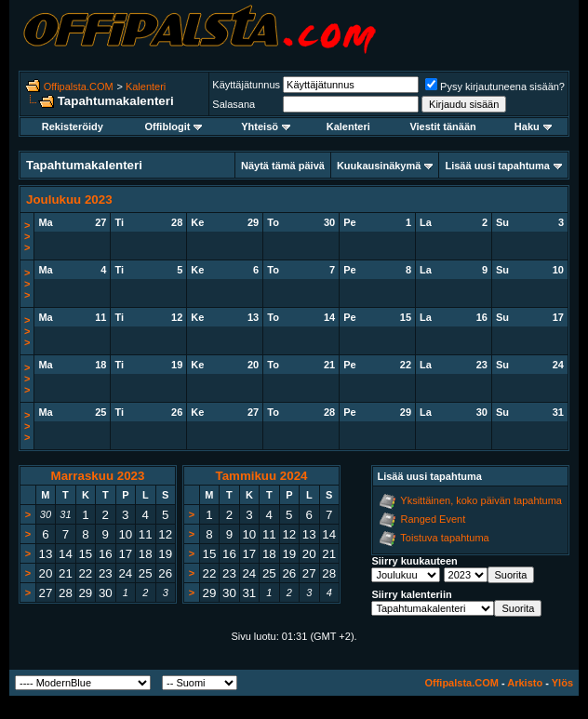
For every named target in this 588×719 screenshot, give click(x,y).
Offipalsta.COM (79, 87)
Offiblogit (173, 126)
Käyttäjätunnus (246, 85)
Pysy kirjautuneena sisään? (495, 87)
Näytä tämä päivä (283, 166)
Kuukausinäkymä (379, 166)
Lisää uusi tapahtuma (497, 166)
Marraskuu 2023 (98, 476)
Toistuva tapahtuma (444, 538)
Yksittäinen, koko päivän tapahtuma (481, 500)
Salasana (234, 104)
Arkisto (525, 683)
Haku (533, 126)
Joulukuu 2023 (69, 200)
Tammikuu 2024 (261, 476)
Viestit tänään (442, 126)
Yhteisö (266, 126)
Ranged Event (434, 519)
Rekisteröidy (73, 126)
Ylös (562, 683)
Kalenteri (146, 87)
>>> (27, 236)
